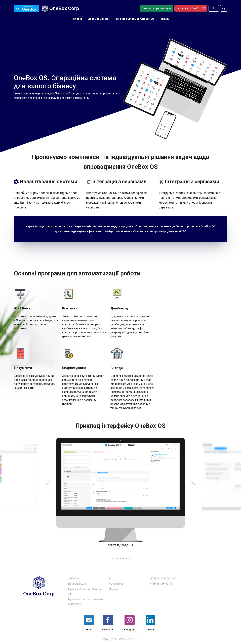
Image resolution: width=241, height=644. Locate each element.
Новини (165, 19)
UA (213, 8)
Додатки (73, 578)
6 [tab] (126, 559)
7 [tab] (129, 559)
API (111, 578)
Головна (77, 19)
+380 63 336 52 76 (161, 584)
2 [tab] (115, 559)
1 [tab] (112, 559)
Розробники (117, 584)
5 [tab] (123, 559)
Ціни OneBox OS (98, 19)
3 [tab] (118, 559)
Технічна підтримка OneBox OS (134, 19)
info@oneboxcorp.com (163, 578)
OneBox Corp (60, 9)
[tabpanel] (120, 495)
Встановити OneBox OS (191, 8)
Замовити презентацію (156, 8)
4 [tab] (121, 559)
